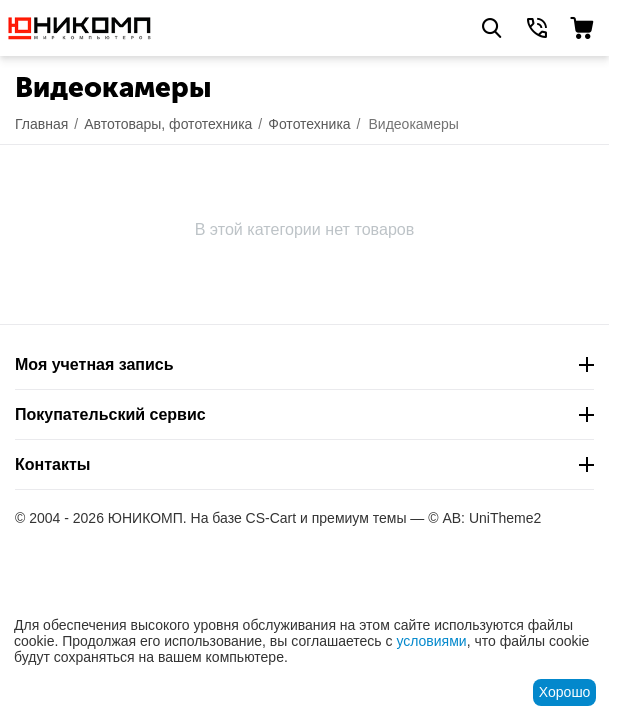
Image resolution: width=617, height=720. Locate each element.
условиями (431, 641)
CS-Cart (271, 518)
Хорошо (565, 692)
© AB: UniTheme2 (484, 518)
